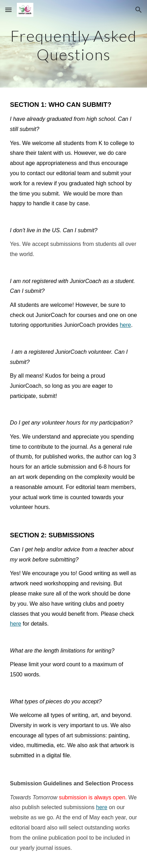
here (125, 325)
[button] (8, 10)
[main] (73, 44)
